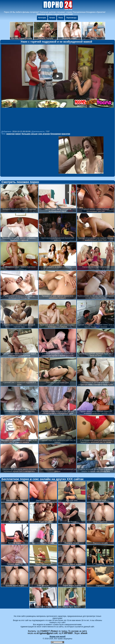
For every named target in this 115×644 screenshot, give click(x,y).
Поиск (61, 18)
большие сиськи (30, 134)
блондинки (56, 134)
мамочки (10, 134)
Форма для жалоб (58, 637)
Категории (42, 18)
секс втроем (44, 134)
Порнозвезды (71, 18)
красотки (66, 134)
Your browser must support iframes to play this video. (58, 87)
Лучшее (52, 18)
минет (18, 134)
